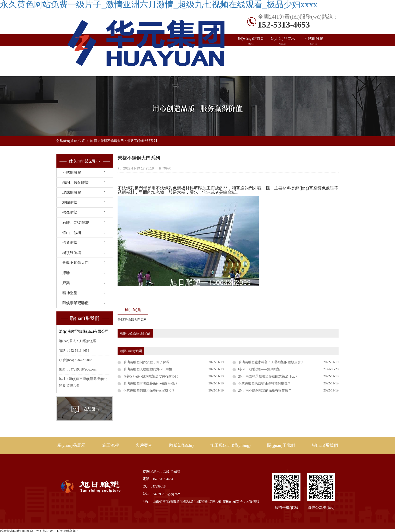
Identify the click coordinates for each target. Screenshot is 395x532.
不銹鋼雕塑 (314, 41)
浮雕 (66, 273)
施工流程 (111, 445)
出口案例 (282, 53)
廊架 (66, 283)
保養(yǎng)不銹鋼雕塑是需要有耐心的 (151, 376)
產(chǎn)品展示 (282, 41)
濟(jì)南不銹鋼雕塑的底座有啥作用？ (265, 390)
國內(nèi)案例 (251, 53)
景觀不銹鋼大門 (112, 141)
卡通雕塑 (70, 243)
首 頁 (94, 141)
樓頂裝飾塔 (72, 253)
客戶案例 (144, 445)
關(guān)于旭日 (282, 64)
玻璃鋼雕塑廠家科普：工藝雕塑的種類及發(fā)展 (273, 362)
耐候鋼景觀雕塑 (75, 303)
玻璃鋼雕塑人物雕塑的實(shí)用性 (148, 369)
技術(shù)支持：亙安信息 (241, 502)
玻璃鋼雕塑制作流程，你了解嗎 (146, 362)
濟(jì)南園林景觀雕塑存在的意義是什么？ (268, 376)
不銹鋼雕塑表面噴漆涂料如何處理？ (265, 383)
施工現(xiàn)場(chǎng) (251, 65)
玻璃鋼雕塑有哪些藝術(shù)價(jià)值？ (151, 383)
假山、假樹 (72, 233)
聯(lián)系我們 (314, 64)
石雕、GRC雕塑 (76, 223)
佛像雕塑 (70, 212)
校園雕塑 (70, 203)
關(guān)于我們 (281, 445)
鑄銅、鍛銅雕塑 (75, 183)
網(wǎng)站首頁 (251, 41)
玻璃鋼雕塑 (72, 192)
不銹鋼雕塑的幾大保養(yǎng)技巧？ (149, 390)
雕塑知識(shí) (314, 53)
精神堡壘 (70, 293)
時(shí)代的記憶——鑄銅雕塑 (259, 369)
